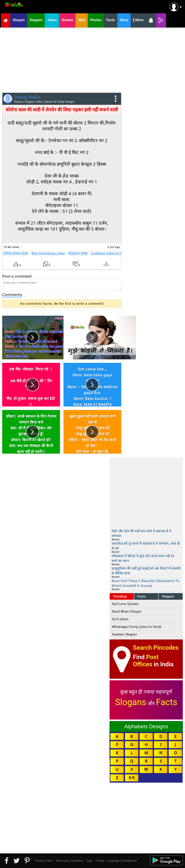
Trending (120, 596)
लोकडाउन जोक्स (78, 253)
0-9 (132, 778)
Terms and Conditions (69, 861)
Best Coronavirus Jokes (48, 253)
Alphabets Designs (146, 726)
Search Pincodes (156, 648)
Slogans (168, 596)
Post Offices (146, 661)
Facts (142, 596)
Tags (89, 861)
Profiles (100, 861)
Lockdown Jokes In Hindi (109, 253)
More (138, 21)
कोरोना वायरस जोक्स (16, 253)
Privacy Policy (44, 861)
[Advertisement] (92, 59)
